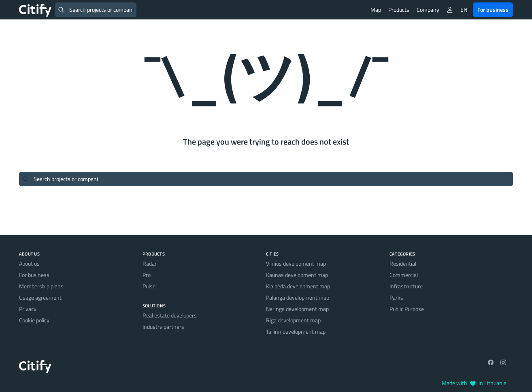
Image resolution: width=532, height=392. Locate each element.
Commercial (404, 275)
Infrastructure (406, 286)
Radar (150, 263)
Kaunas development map (297, 275)
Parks (396, 297)
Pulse (149, 286)
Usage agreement (40, 297)
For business (493, 10)
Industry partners (163, 327)
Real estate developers (170, 315)
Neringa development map (297, 309)
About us (29, 263)
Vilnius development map (296, 263)
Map (376, 10)
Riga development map (293, 320)
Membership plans (41, 286)
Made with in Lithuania (474, 383)
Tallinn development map (296, 331)
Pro (147, 275)
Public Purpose (407, 309)
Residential (403, 263)
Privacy (28, 309)
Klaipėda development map (298, 286)
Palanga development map (298, 297)
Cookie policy (34, 320)
